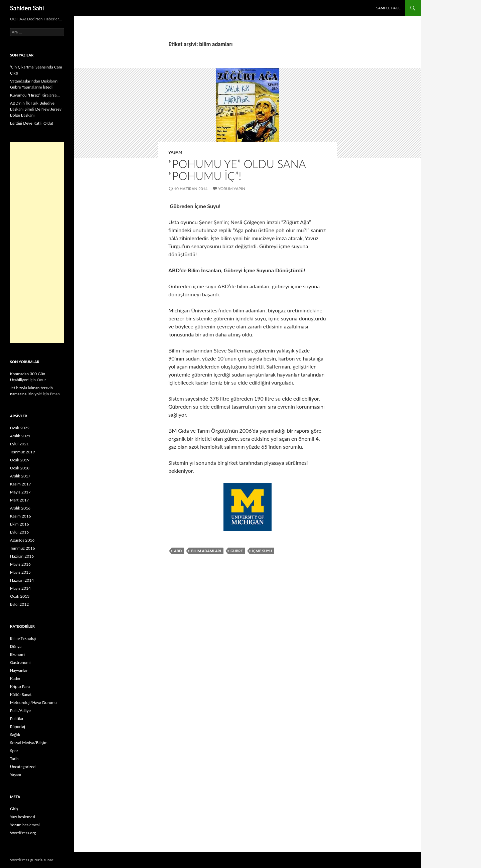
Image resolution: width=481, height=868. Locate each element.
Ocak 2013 (20, 596)
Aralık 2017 (20, 476)
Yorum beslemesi (25, 825)
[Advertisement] (37, 243)
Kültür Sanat (21, 694)
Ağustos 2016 (22, 540)
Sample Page (388, 8)
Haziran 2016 (22, 556)
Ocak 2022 (20, 428)
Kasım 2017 (21, 484)
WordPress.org (23, 833)
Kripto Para (20, 686)
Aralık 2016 (20, 508)
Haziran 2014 (22, 580)
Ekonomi (18, 654)
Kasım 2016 (21, 516)
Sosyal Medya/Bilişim (29, 743)
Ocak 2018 (20, 468)
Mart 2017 (20, 500)
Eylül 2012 (19, 604)
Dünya (16, 646)
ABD (178, 551)
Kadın (15, 678)
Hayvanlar (19, 670)
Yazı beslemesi (23, 817)
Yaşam (175, 152)
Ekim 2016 (20, 524)
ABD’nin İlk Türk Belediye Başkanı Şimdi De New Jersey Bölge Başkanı (36, 109)
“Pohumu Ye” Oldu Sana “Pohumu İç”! (237, 170)
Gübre (237, 551)
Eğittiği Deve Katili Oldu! (32, 123)
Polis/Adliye (20, 710)
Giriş (14, 809)
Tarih (14, 759)
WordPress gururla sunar (32, 860)
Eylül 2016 (19, 532)
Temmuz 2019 (23, 452)
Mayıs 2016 (20, 564)
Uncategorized (23, 767)
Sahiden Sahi (27, 8)
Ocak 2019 (20, 460)
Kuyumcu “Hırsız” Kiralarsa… (35, 95)
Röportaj (18, 727)
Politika (17, 718)
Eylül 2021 (19, 444)
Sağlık (15, 735)
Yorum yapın (232, 189)
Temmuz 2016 (23, 548)
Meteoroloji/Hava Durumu (33, 702)
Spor (14, 751)
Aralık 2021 (20, 436)
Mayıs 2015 (20, 572)
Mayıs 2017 (20, 492)
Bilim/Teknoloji (23, 638)
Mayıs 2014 (20, 588)
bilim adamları (206, 551)
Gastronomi (20, 662)
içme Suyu (262, 551)
